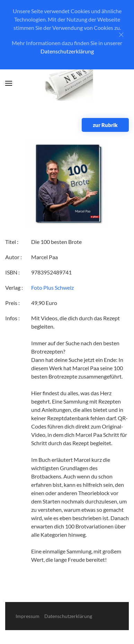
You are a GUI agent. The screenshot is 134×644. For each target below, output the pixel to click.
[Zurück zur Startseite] (67, 83)
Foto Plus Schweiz (52, 287)
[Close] (121, 35)
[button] (9, 83)
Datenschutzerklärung (67, 51)
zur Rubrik (105, 125)
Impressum (28, 616)
